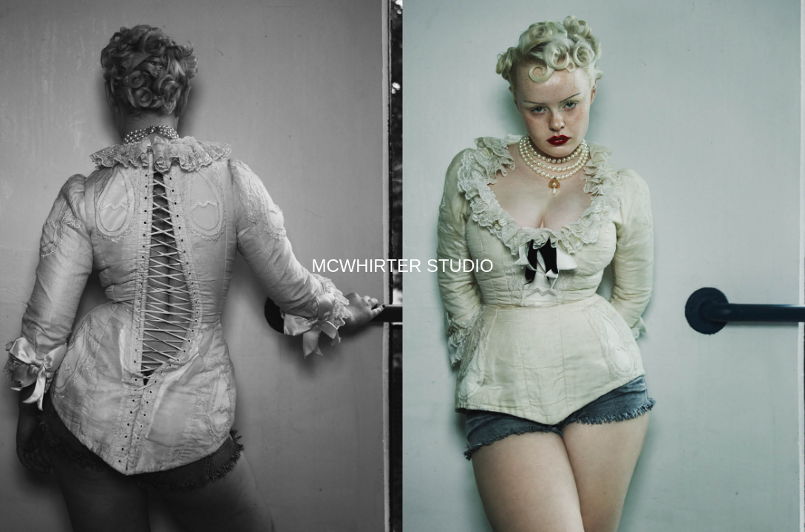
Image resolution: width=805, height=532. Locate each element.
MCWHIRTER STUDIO (402, 266)
